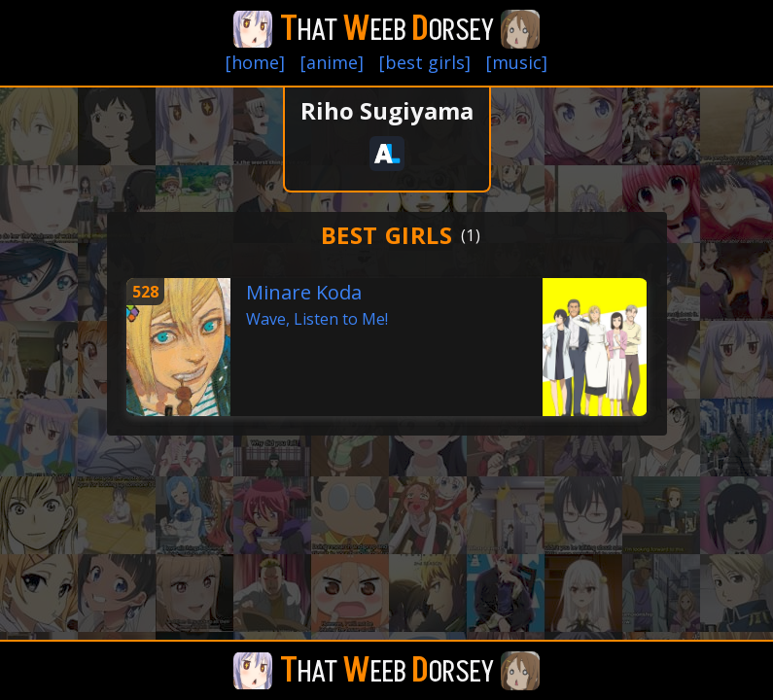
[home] (255, 62)
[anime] (332, 62)
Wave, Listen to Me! (317, 319)
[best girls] (425, 62)
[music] (517, 62)
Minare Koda (304, 292)
